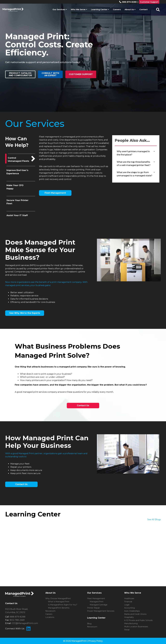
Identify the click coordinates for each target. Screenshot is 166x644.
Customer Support (149, 2)
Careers (117, 9)
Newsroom (50, 611)
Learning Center (100, 9)
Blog (89, 624)
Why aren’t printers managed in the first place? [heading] (133, 153)
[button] (154, 151)
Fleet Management (96, 598)
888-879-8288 (128, 2)
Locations (50, 617)
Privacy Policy (95, 641)
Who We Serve (79, 9)
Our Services (60, 9)
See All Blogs (154, 520)
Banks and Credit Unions (135, 614)
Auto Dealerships (132, 611)
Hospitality (129, 617)
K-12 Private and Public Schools (138, 620)
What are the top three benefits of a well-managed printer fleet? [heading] (134, 164)
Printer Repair (93, 608)
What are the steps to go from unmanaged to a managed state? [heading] (134, 174)
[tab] (21, 159)
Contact (143, 9)
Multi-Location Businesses (136, 627)
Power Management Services (101, 611)
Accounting (129, 608)
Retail (127, 630)
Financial (128, 602)
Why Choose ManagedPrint (58, 598)
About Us (130, 9)
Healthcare (129, 598)
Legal (127, 605)
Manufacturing (131, 623)
